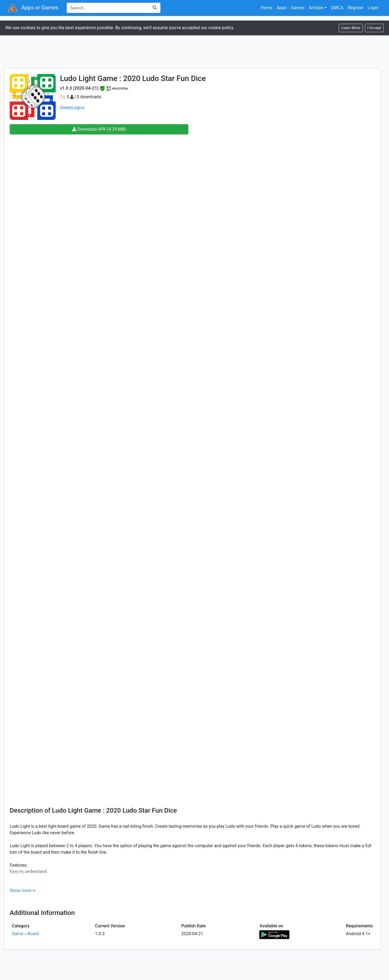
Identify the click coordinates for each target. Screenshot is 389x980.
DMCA (337, 8)
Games (298, 8)
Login (373, 8)
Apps (282, 8)
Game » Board (25, 934)
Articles (316, 8)
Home (266, 8)
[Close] (374, 28)
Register (356, 8)
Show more (21, 891)
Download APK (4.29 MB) (99, 129)
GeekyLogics (72, 108)
